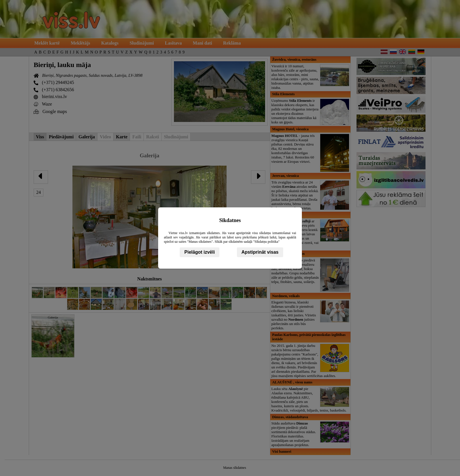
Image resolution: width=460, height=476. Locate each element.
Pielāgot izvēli (200, 252)
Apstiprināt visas (260, 252)
